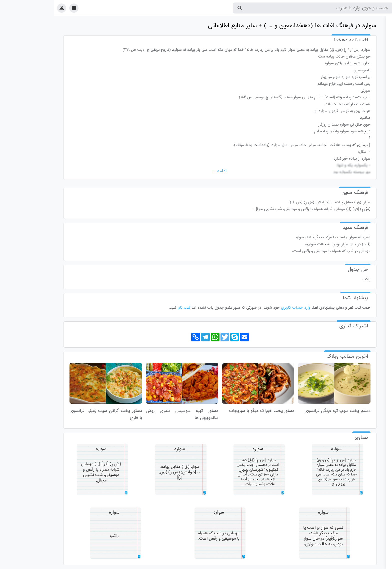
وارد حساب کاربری (242, 308)
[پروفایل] (8, 8)
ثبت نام (130, 308)
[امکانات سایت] (20, 8)
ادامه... (166, 171)
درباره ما (347, 564)
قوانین (379, 564)
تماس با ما (364, 564)
